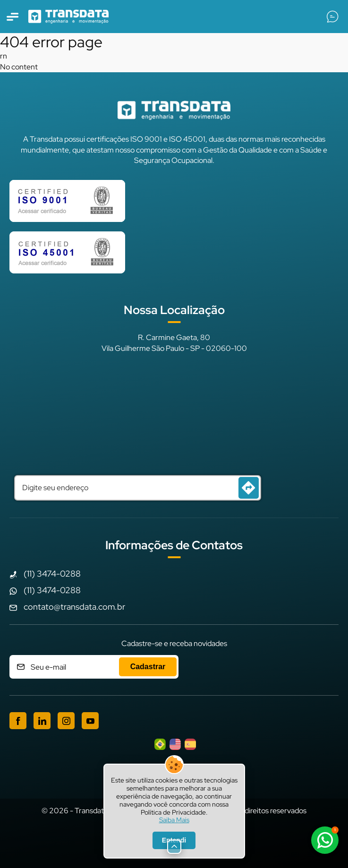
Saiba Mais (174, 820)
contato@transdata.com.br (74, 607)
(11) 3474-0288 (52, 574)
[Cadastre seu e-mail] (94, 667)
